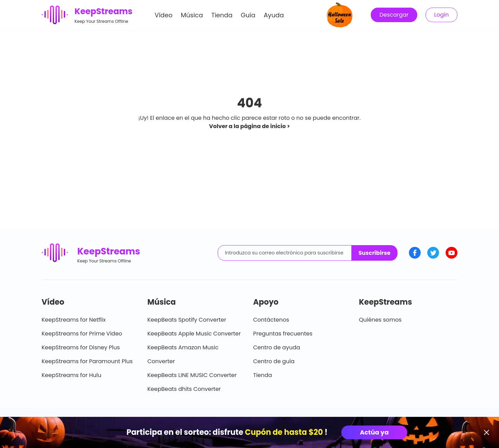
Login (441, 15)
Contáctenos (271, 320)
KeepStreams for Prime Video (82, 334)
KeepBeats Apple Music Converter (194, 334)
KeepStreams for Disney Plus (81, 347)
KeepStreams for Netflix (74, 320)
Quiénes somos (380, 320)
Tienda (222, 15)
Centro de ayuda (277, 347)
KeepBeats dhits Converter (184, 389)
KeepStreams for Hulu (72, 375)
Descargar (394, 15)
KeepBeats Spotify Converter (187, 320)
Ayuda (274, 15)
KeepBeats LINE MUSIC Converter (192, 375)
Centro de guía (274, 361)
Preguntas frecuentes (283, 334)
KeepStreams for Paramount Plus (87, 361)
